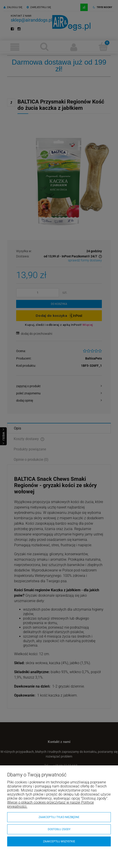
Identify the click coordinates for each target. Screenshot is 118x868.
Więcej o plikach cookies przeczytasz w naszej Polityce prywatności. (50, 804)
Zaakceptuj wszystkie (59, 841)
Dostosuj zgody (59, 829)
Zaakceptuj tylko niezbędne (59, 817)
